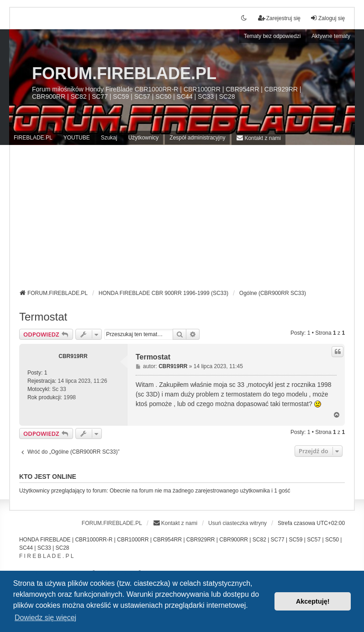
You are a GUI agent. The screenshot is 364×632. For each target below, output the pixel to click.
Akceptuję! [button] (313, 601)
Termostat (43, 317)
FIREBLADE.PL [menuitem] (33, 138)
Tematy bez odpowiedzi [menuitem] (272, 36)
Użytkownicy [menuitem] (144, 138)
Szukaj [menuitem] (109, 138)
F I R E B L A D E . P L (46, 556)
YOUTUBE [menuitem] (77, 138)
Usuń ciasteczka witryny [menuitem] (237, 523)
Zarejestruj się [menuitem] (279, 18)
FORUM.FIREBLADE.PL (124, 73)
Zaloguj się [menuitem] (327, 18)
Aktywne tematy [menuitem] (331, 36)
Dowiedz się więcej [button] (45, 618)
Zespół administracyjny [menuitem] (197, 138)
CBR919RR (73, 356)
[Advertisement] (182, 220)
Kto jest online (48, 477)
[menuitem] (258, 138)
